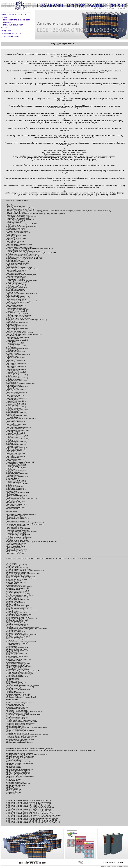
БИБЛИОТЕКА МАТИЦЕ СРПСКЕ (11, 34)
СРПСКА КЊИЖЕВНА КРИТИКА (13, 25)
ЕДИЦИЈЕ (4, 17)
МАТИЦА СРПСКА (7, 31)
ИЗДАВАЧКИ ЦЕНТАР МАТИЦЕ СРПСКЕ (14, 14)
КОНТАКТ (4, 28)
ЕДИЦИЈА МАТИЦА (9, 23)
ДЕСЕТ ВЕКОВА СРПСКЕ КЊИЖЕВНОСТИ (16, 20)
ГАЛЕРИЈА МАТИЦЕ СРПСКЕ (10, 37)
